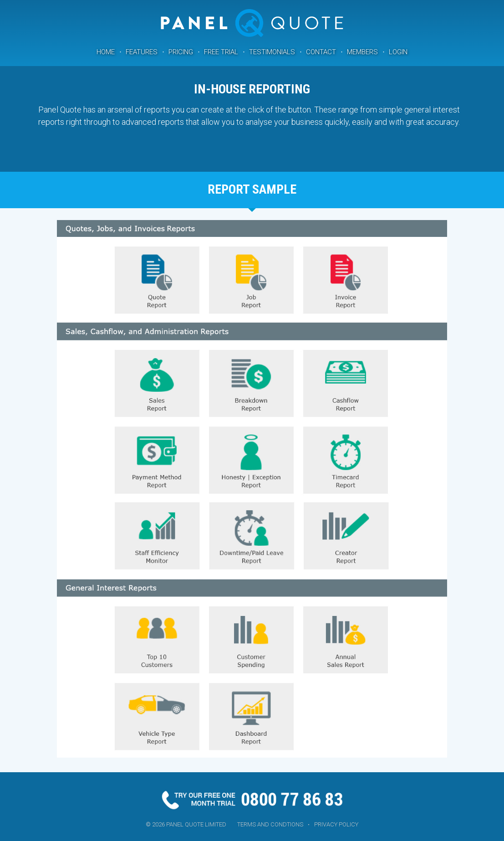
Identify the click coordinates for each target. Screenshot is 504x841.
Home (106, 52)
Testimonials (272, 52)
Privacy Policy (336, 824)
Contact (321, 52)
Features (142, 52)
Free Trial (221, 52)
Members (362, 52)
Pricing (181, 52)
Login (398, 52)
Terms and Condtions (270, 824)
